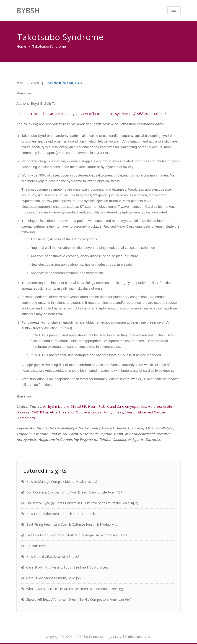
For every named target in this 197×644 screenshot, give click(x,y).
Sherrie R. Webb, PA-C (65, 83)
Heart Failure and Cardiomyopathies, (118, 406)
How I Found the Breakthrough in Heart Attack (61, 514)
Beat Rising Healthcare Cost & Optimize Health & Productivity (72, 524)
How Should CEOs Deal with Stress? (53, 557)
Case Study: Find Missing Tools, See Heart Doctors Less (68, 567)
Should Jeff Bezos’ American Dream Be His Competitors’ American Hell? (79, 599)
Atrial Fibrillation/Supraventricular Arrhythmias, (88, 412)
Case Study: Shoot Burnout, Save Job (53, 578)
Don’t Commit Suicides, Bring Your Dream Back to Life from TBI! (74, 492)
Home (21, 46)
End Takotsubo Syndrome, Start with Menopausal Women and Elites (77, 535)
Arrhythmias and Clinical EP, (66, 406)
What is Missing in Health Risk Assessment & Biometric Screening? (75, 589)
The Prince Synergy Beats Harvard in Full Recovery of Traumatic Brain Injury (82, 503)
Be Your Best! (36, 546)
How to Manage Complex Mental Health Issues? (62, 482)
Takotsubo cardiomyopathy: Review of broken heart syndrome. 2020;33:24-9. (98, 114)
